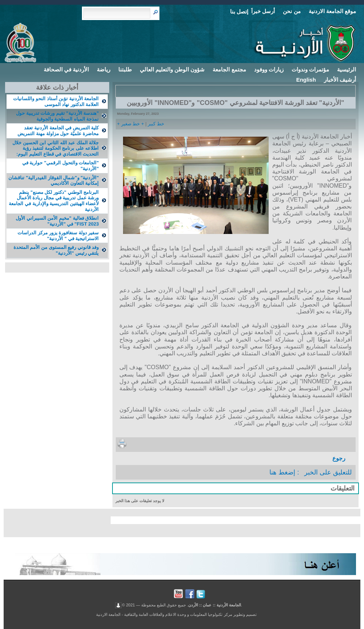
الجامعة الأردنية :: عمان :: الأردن (215, 605)
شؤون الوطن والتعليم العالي (172, 69)
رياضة (104, 69)
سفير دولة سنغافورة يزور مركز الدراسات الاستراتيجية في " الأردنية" (58, 236)
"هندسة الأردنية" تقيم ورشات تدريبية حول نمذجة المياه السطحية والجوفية (57, 116)
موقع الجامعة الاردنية (332, 11)
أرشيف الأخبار (340, 80)
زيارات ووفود (269, 69)
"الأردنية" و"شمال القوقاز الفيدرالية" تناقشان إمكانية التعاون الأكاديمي (54, 181)
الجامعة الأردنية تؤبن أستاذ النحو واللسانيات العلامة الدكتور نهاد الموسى (56, 101)
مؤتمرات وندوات (310, 69)
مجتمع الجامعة (229, 69)
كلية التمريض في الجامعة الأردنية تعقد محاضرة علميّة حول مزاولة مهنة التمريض (58, 131)
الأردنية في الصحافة (66, 69)
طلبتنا (125, 69)
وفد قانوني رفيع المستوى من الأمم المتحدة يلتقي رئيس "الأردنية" (56, 250)
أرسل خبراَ (263, 11)
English (306, 80)
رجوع (339, 458)
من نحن (292, 11)
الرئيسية (347, 69)
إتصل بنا (239, 11)
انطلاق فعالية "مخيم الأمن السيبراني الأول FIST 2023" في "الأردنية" (57, 221)
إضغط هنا (282, 472)
